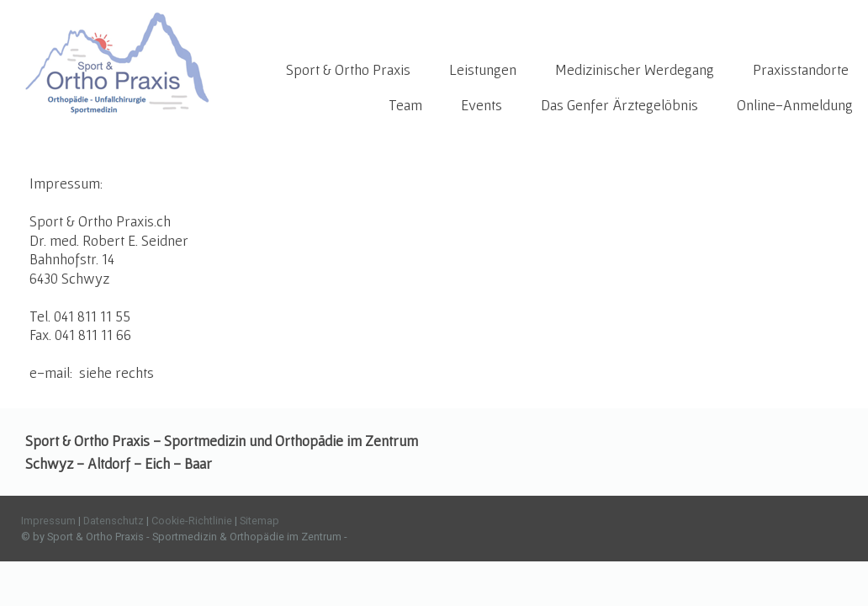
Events (482, 105)
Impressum (48, 521)
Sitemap (259, 521)
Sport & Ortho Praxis (348, 69)
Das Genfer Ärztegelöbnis (619, 105)
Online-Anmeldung (795, 105)
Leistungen (483, 69)
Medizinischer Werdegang (635, 69)
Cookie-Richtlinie (192, 521)
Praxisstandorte (801, 69)
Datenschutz (114, 521)
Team (405, 105)
